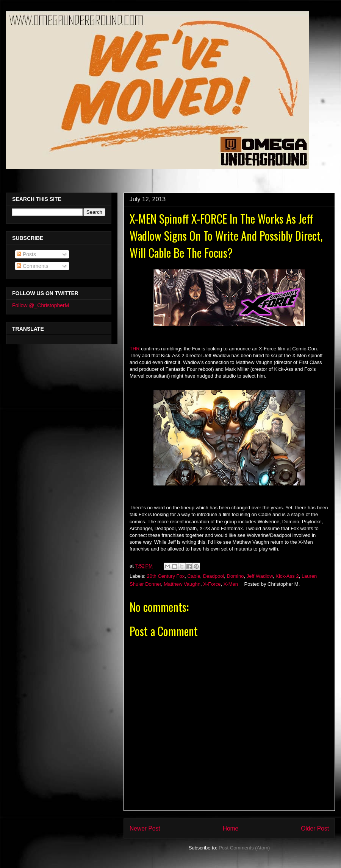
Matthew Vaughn (182, 584)
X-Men (231, 584)
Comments (33, 266)
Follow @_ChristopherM (41, 305)
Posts (26, 254)
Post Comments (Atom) (244, 848)
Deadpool (214, 576)
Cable (194, 576)
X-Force (212, 584)
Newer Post (145, 828)
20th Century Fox (166, 576)
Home (231, 828)
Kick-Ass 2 (287, 576)
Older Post (315, 828)
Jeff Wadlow (260, 576)
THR (135, 349)
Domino (235, 576)
